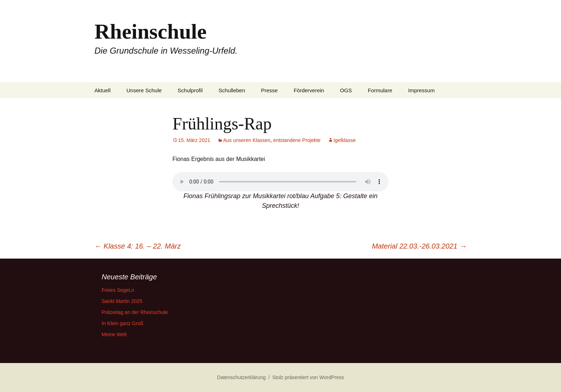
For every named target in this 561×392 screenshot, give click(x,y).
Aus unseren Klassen (247, 140)
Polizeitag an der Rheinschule (135, 312)
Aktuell (103, 90)
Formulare (380, 90)
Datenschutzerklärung (242, 377)
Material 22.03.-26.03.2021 (419, 246)
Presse (270, 90)
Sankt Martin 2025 (122, 301)
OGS (346, 90)
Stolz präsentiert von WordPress (308, 377)
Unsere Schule (144, 90)
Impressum (421, 90)
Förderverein (309, 90)
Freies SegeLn (118, 290)
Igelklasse (345, 140)
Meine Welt (114, 334)
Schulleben (232, 90)
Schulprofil (190, 90)
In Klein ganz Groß (123, 323)
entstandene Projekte (297, 140)
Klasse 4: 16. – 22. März (138, 246)
